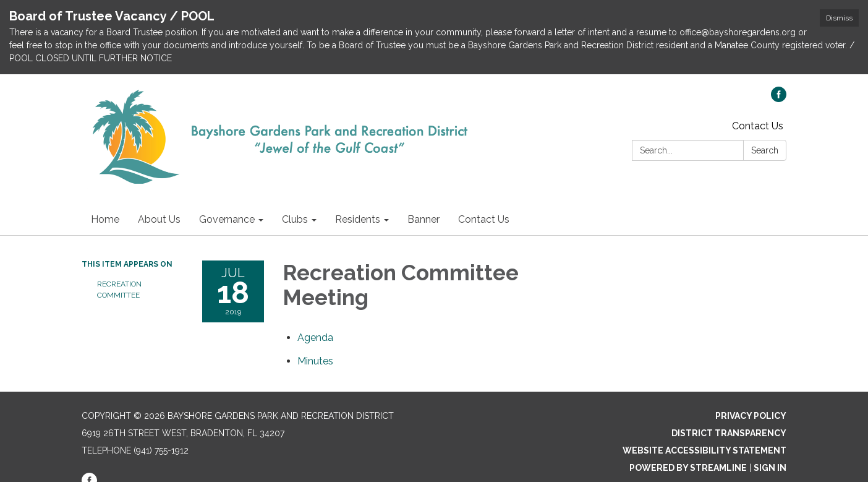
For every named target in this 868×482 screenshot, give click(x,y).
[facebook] (779, 99)
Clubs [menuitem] (295, 219)
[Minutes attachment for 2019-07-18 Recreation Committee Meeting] (315, 361)
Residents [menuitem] (358, 219)
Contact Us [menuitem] (484, 219)
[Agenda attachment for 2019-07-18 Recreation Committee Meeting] (315, 338)
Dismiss (839, 18)
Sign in (770, 468)
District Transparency (729, 433)
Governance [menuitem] (227, 219)
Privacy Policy (751, 416)
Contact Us (758, 126)
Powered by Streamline (688, 468)
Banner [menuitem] (423, 219)
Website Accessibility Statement (704, 450)
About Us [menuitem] (159, 219)
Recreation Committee (119, 290)
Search (765, 150)
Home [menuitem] (105, 219)
